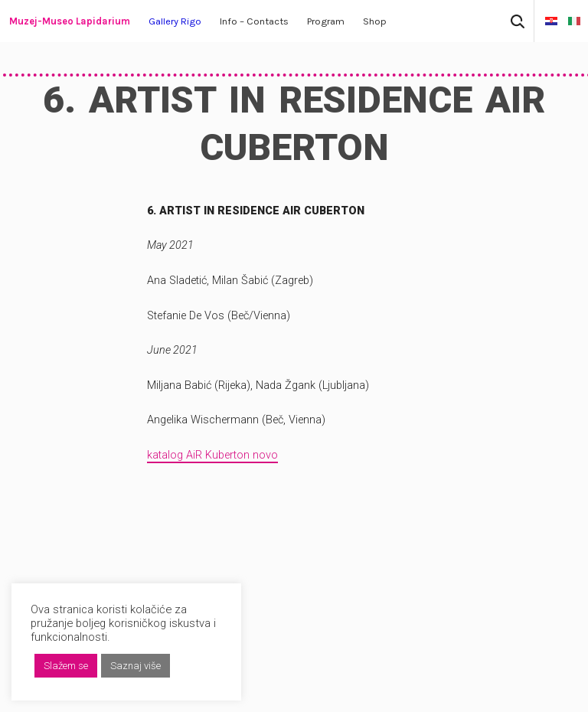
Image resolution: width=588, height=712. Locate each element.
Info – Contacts (254, 21)
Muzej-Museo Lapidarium (70, 21)
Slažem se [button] (66, 666)
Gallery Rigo (175, 21)
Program (326, 21)
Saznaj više (136, 666)
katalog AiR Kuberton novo (212, 455)
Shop (375, 21)
